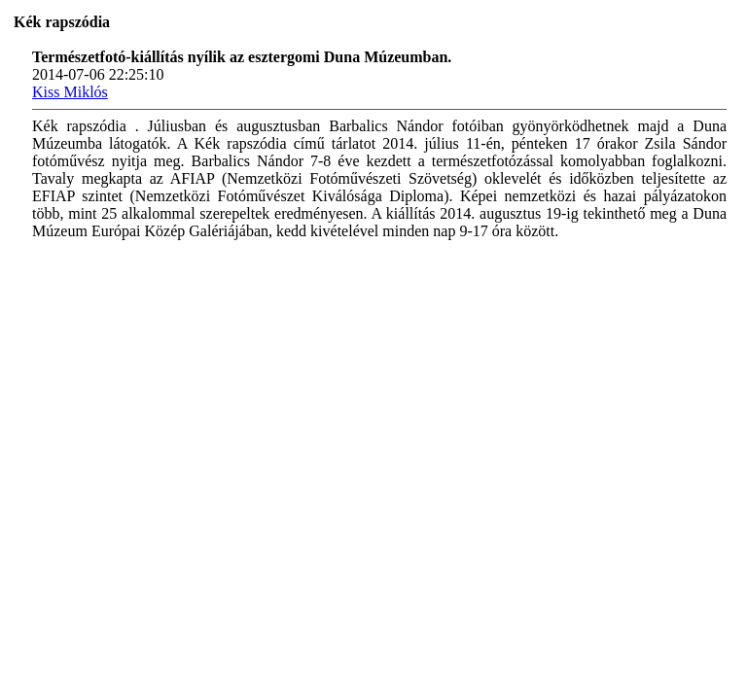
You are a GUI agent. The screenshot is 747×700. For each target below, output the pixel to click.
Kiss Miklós (70, 92)
